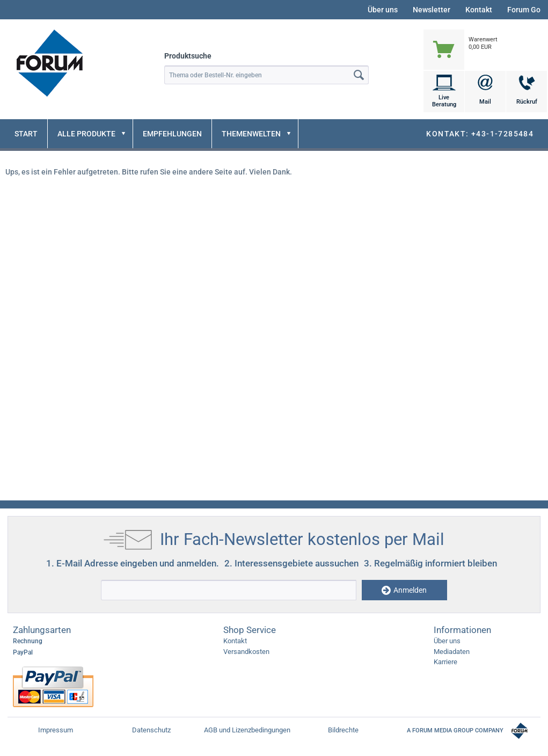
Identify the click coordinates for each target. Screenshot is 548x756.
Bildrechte (343, 730)
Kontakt (479, 10)
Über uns (383, 10)
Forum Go (524, 10)
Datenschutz (151, 730)
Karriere (445, 662)
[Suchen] (359, 75)
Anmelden (404, 590)
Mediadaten (452, 652)
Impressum (56, 730)
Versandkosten (246, 652)
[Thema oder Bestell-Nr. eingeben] (266, 75)
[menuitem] (485, 39)
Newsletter (432, 10)
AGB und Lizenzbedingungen (247, 730)
